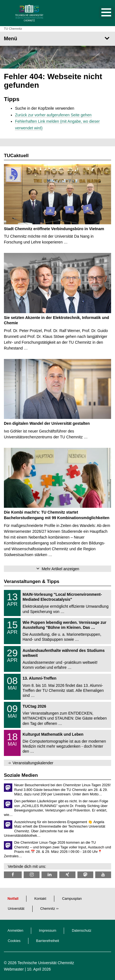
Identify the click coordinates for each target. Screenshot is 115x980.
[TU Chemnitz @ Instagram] (32, 875)
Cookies (14, 941)
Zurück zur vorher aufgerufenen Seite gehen (53, 115)
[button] (101, 13)
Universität (16, 909)
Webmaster (14, 969)
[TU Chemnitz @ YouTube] (103, 875)
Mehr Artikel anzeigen (61, 569)
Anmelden (15, 931)
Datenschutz (82, 931)
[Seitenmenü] (58, 39)
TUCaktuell (16, 156)
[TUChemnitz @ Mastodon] (85, 875)
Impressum (48, 931)
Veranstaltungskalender (33, 763)
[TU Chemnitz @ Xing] (67, 875)
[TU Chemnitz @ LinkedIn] (49, 875)
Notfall (13, 899)
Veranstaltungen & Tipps (32, 581)
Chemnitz (48, 909)
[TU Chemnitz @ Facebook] (13, 875)
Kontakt (40, 899)
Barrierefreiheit (48, 941)
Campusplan (72, 899)
